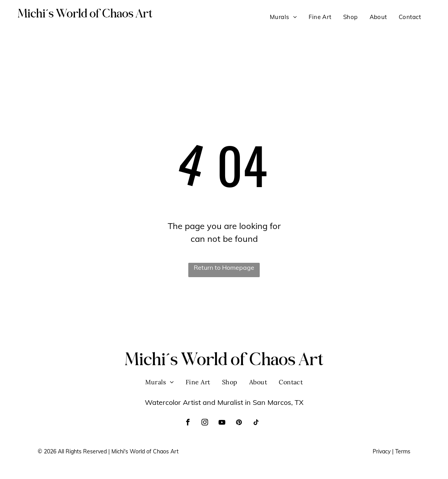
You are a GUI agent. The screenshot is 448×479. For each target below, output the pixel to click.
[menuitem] (283, 17)
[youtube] (222, 423)
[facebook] (188, 423)
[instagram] (205, 423)
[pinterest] (239, 423)
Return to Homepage (224, 267)
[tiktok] (256, 423)
